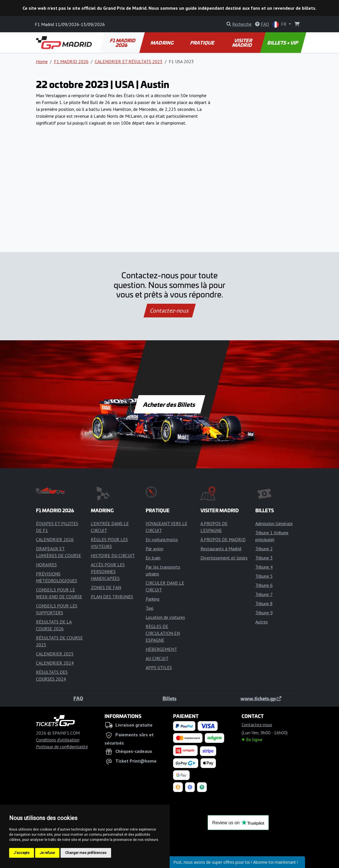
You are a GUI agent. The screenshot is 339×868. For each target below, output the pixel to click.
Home (42, 61)
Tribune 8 (264, 603)
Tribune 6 (264, 585)
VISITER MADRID (243, 43)
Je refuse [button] (47, 853)
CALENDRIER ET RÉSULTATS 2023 (129, 61)
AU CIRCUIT (157, 658)
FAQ (78, 698)
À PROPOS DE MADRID (223, 539)
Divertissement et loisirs (224, 558)
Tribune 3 (264, 558)
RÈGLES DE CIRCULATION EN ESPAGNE (163, 633)
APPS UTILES (159, 667)
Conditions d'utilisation (58, 740)
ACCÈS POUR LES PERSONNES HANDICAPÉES (108, 571)
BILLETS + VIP (283, 43)
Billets (169, 698)
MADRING (162, 43)
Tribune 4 (264, 567)
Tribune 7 (264, 594)
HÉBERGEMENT (161, 649)
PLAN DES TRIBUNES (112, 597)
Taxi (150, 608)
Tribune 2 (264, 549)
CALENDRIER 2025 (55, 654)
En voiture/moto (162, 539)
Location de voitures (165, 617)
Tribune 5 (264, 576)
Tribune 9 (264, 613)
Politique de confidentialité (62, 747)
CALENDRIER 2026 (55, 539)
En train (153, 558)
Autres (262, 622)
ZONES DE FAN (106, 587)
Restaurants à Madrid (221, 549)
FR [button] (280, 24)
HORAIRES (46, 565)
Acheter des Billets (169, 404)
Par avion (155, 549)
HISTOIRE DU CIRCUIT (113, 555)
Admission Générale (274, 523)
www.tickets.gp (261, 698)
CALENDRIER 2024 (55, 663)
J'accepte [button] (22, 853)
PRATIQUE (203, 43)
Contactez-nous (169, 311)
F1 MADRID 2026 (123, 43)
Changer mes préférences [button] (86, 853)
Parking (153, 599)
